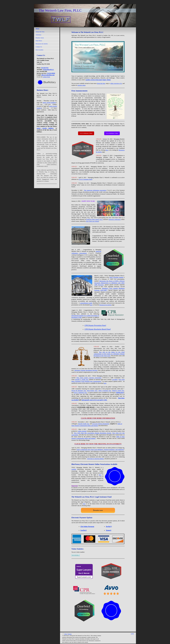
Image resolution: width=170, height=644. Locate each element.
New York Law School (92, 221)
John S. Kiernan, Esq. (105, 391)
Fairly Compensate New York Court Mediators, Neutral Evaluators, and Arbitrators (100, 450)
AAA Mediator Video (112, 133)
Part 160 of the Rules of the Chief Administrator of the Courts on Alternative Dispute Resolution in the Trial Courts (109, 354)
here (107, 150)
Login (132, 634)
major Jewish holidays (49, 102)
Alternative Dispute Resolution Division (86, 370)
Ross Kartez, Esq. (92, 391)
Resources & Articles (105, 305)
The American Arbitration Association (95, 190)
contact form (46, 77)
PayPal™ (109, 527)
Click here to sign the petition (95, 459)
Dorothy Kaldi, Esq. (84, 424)
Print (65, 634)
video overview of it (116, 83)
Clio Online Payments (87, 527)
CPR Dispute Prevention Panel (95, 325)
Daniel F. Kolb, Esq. (118, 391)
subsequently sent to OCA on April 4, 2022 (94, 400)
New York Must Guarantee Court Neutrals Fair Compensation (98, 380)
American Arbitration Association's (86, 252)
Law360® (115, 379)
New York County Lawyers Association (89, 378)
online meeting (82, 431)
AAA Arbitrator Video (86, 133)
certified (74, 469)
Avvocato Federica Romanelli (101, 424)
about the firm (101, 83)
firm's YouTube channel (116, 277)
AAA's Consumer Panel (85, 179)
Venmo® (109, 530)
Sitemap (70, 634)
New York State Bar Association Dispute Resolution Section (93, 433)
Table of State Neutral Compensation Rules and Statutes (97, 425)
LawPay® (84, 530)
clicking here (120, 393)
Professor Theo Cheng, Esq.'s (95, 219)
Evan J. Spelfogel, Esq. (80, 393)
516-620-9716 (45, 68)
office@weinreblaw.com (48, 75)
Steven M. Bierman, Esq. (79, 391)
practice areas (82, 85)
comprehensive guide (86, 303)
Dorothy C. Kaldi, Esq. (82, 379)
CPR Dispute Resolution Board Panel (98, 329)
